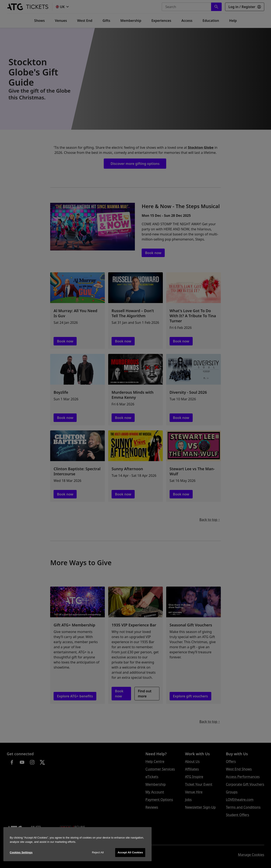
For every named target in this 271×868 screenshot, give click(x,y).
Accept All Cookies (130, 852)
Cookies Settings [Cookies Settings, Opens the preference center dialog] (21, 852)
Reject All (98, 852)
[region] (77, 844)
